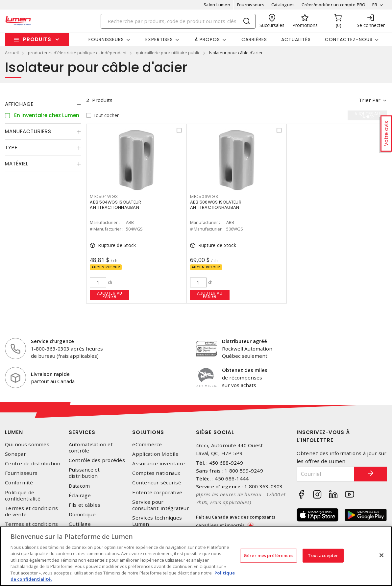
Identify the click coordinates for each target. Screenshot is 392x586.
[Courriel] (326, 474)
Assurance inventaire (159, 464)
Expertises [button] (159, 39)
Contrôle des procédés (97, 460)
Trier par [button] (370, 100)
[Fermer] (381, 555)
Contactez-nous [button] (349, 39)
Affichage (19, 104)
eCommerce (147, 444)
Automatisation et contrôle (91, 448)
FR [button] (375, 5)
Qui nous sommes (27, 444)
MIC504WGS (104, 196)
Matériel (17, 164)
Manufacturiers (28, 131)
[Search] (178, 21)
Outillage (80, 524)
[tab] (43, 104)
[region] (196, 556)
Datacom (79, 486)
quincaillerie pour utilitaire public (168, 53)
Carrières (254, 39)
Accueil (12, 53)
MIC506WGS (204, 196)
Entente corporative (157, 492)
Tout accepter (323, 555)
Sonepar (15, 454)
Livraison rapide (50, 374)
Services (82, 432)
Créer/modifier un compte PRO (333, 5)
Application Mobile (155, 454)
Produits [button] (37, 39)
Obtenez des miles (245, 370)
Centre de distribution (33, 464)
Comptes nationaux (156, 473)
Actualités (296, 39)
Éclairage (80, 495)
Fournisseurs (251, 5)
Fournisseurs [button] (106, 39)
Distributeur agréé (245, 341)
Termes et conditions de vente (31, 511)
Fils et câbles (85, 505)
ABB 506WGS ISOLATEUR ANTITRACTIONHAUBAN (216, 205)
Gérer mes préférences (269, 555)
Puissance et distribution (84, 473)
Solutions (148, 432)
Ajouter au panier (110, 295)
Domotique (82, 514)
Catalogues (283, 5)
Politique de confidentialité (23, 496)
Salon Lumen (217, 5)
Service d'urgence (52, 341)
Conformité (19, 483)
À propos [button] (207, 39)
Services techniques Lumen (157, 521)
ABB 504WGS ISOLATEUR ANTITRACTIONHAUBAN (115, 205)
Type (11, 147)
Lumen (14, 432)
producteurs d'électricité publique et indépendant (77, 53)
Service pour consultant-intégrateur (161, 505)
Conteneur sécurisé (157, 483)
